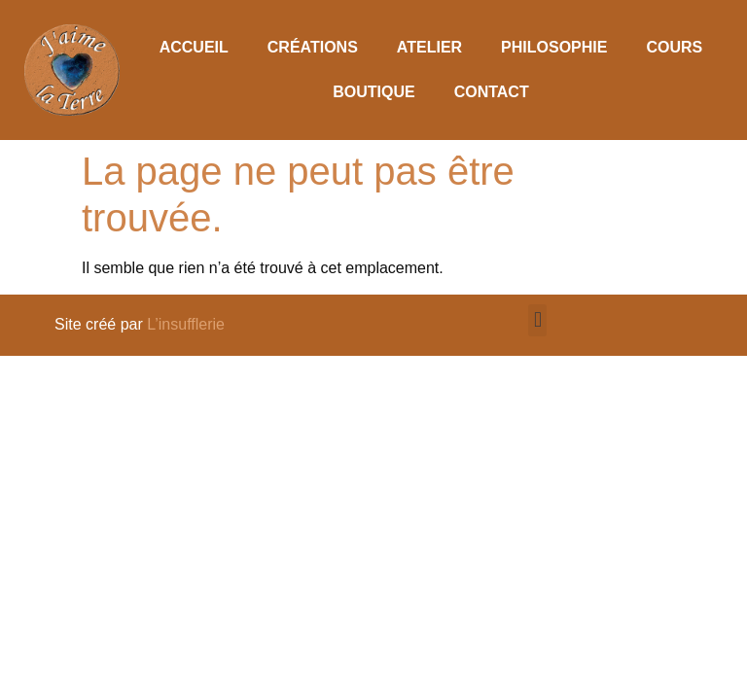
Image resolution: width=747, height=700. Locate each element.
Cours (674, 47)
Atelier (429, 47)
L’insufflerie (186, 324)
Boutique (373, 92)
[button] (537, 320)
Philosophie (554, 47)
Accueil (194, 47)
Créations (313, 47)
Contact (492, 92)
